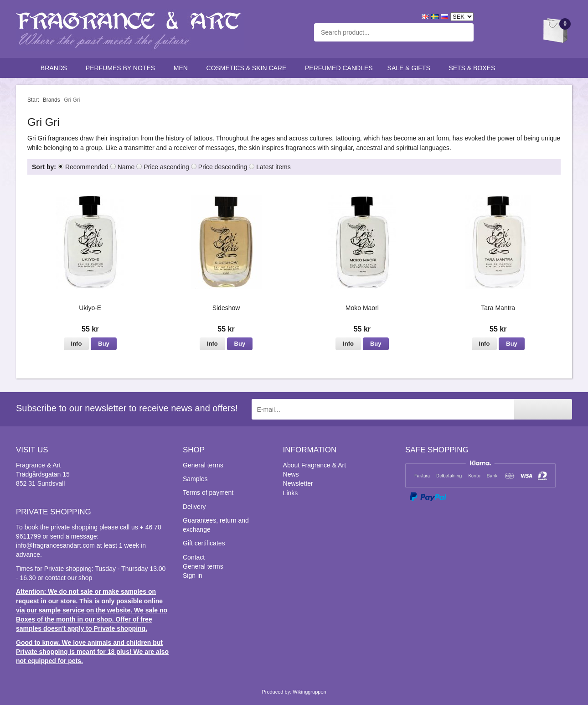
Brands (56, 68)
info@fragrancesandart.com (55, 545)
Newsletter (298, 483)
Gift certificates (204, 543)
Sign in (193, 575)
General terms (203, 465)
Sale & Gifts (411, 68)
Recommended (87, 167)
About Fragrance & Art (315, 465)
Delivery (194, 507)
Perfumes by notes (122, 68)
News (291, 474)
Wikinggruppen (309, 692)
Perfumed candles (339, 68)
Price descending (223, 167)
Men (183, 68)
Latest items (273, 167)
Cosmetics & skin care (248, 68)
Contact (194, 557)
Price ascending (166, 167)
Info (77, 344)
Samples (195, 479)
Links (291, 493)
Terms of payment (208, 492)
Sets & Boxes (474, 68)
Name (126, 167)
